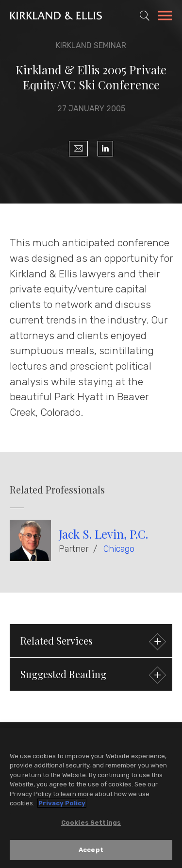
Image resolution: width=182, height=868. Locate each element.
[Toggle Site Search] (145, 16)
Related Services (92, 642)
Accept (91, 850)
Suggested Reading (92, 675)
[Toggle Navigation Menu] (165, 17)
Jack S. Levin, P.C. (103, 534)
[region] (91, 798)
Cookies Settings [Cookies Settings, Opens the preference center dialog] (91, 823)
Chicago (119, 549)
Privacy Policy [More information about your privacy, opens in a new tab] (62, 803)
